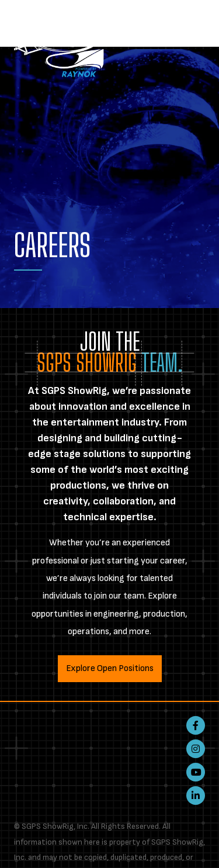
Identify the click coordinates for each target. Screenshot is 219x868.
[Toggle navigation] (198, 21)
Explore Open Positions (110, 668)
